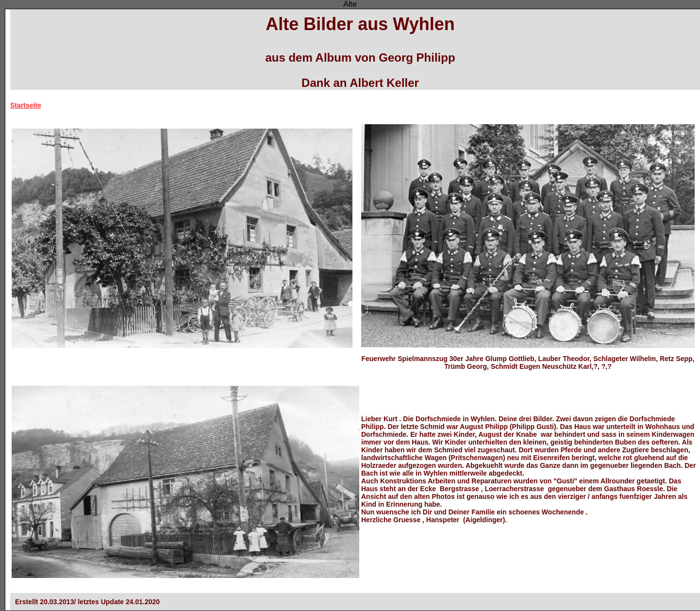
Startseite (26, 105)
